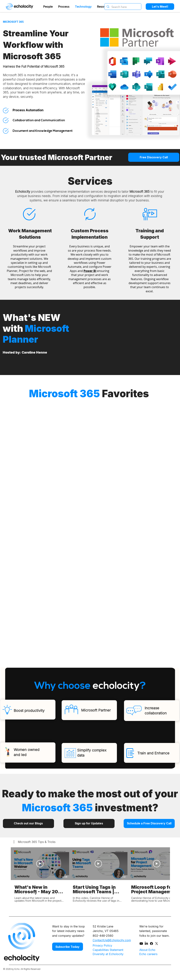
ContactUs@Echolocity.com (112, 940)
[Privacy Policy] (106, 946)
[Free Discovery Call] (154, 157)
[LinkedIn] (146, 944)
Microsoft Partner (96, 710)
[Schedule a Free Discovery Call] (149, 823)
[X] (157, 944)
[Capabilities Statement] (109, 950)
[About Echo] (153, 950)
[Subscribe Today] (68, 947)
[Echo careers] (152, 954)
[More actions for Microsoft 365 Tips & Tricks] (35, 842)
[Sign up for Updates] (89, 823)
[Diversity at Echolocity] (109, 954)
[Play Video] (40, 864)
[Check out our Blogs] (28, 823)
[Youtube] (141, 944)
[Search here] (122, 7)
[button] (35, 842)
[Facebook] (151, 944)
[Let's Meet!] (160, 7)
